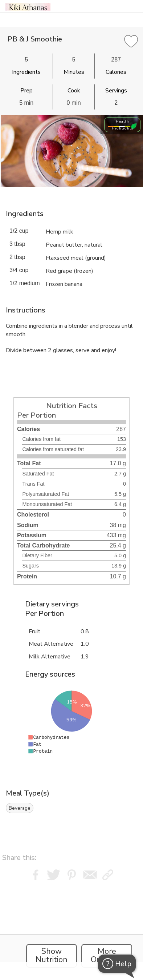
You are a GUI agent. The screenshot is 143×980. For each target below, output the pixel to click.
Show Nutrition (52, 956)
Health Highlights (122, 125)
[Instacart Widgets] (71, 928)
